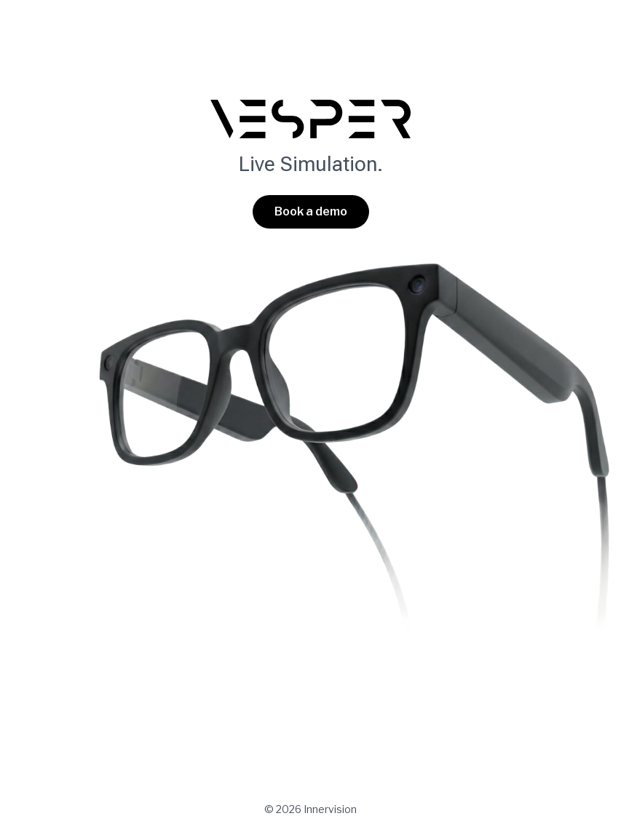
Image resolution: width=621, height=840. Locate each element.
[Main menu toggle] (582, 33)
